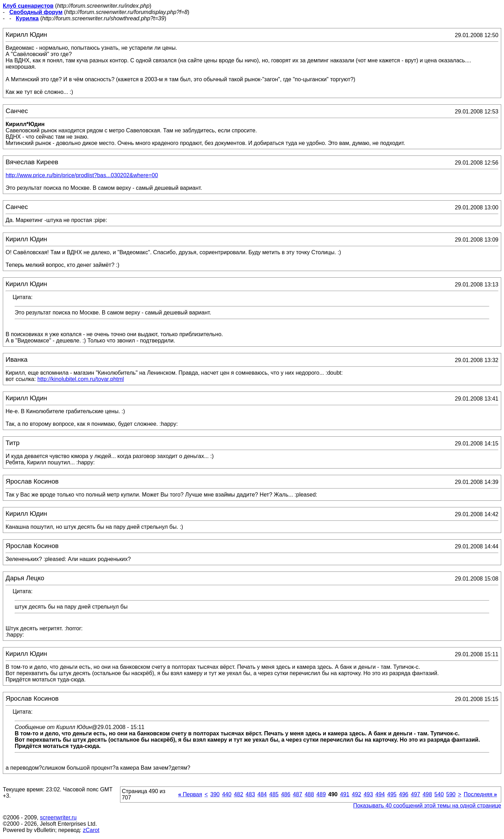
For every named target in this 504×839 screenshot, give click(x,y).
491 (345, 794)
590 (451, 794)
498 (427, 794)
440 (227, 794)
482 (239, 794)
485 (274, 794)
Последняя (480, 794)
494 (380, 794)
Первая (190, 794)
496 (404, 794)
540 (439, 794)
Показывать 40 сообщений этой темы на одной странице (427, 806)
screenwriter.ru (58, 817)
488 (309, 794)
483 (250, 794)
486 (286, 794)
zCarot (91, 830)
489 (321, 794)
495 (392, 794)
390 (215, 794)
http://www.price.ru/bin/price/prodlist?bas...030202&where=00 (82, 175)
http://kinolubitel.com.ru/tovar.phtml (81, 379)
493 (368, 794)
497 (416, 794)
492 (356, 794)
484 (262, 794)
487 (298, 794)
